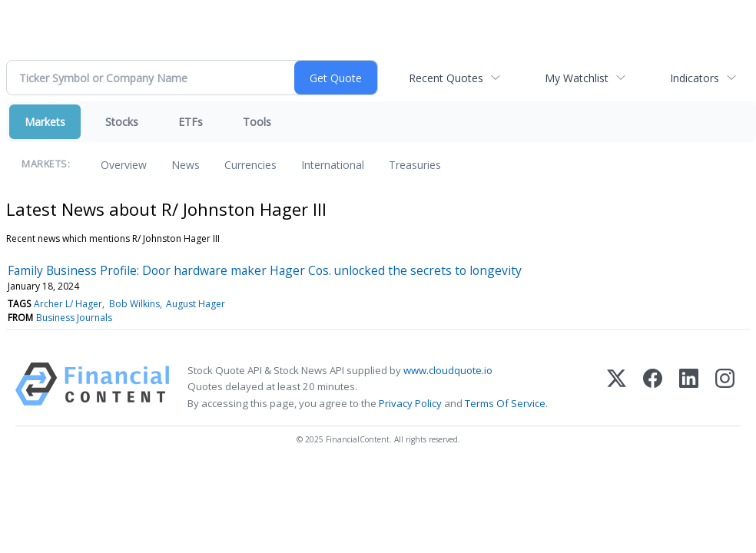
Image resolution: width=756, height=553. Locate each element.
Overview (124, 165)
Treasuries (415, 165)
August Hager (196, 304)
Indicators (695, 78)
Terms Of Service (505, 403)
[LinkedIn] (689, 387)
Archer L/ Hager (68, 304)
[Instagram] (725, 387)
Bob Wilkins (134, 304)
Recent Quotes (446, 78)
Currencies (250, 165)
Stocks (122, 122)
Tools (257, 122)
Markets (45, 122)
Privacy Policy (410, 403)
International (333, 165)
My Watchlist (577, 78)
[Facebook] (653, 387)
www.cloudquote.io (448, 370)
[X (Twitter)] (617, 387)
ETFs (191, 122)
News (186, 165)
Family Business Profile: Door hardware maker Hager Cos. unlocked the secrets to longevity (265, 270)
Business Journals (74, 318)
